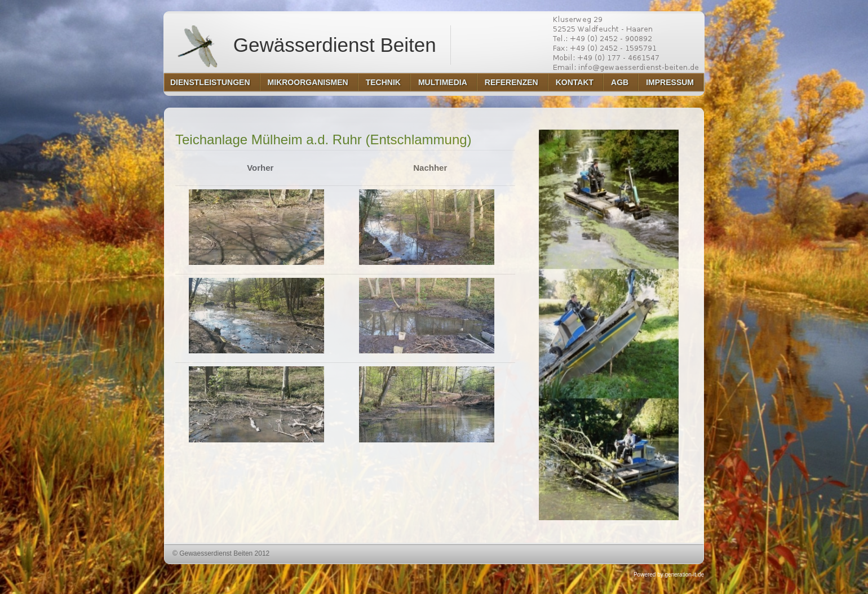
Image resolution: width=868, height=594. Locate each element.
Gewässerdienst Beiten (304, 45)
